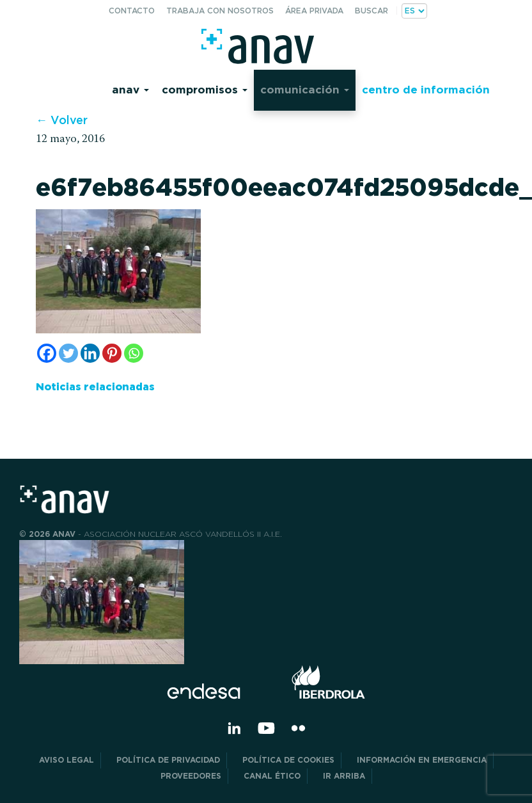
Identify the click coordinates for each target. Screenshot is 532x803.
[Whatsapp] (134, 353)
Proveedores (191, 776)
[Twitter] (68, 353)
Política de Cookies (288, 760)
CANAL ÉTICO (272, 776)
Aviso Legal (66, 760)
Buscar (372, 11)
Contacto (132, 11)
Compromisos (205, 89)
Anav (130, 89)
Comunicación (305, 89)
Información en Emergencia (422, 760)
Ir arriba (344, 776)
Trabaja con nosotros (220, 11)
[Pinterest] (112, 353)
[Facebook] (47, 353)
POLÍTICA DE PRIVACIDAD (168, 760)
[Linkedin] (90, 353)
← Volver (62, 120)
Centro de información (426, 89)
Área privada (314, 11)
